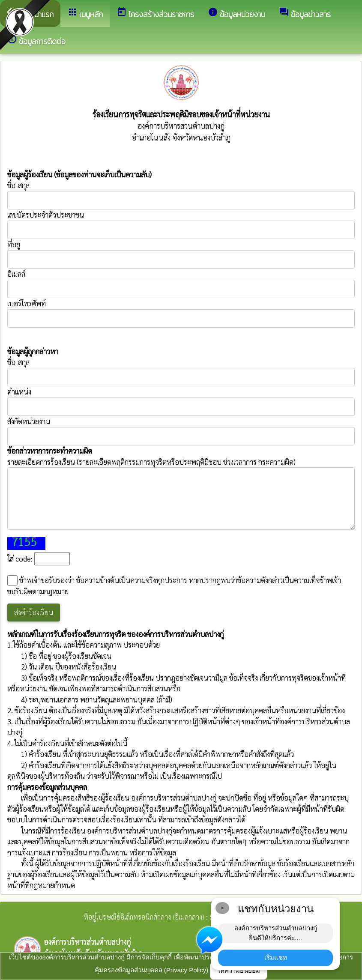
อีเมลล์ (16, 274)
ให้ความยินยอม (239, 970)
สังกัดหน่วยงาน (29, 421)
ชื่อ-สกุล (181, 195)
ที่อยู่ (14, 244)
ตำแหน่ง (19, 391)
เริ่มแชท (276, 958)
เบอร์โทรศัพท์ (27, 303)
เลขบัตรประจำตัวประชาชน (181, 224)
